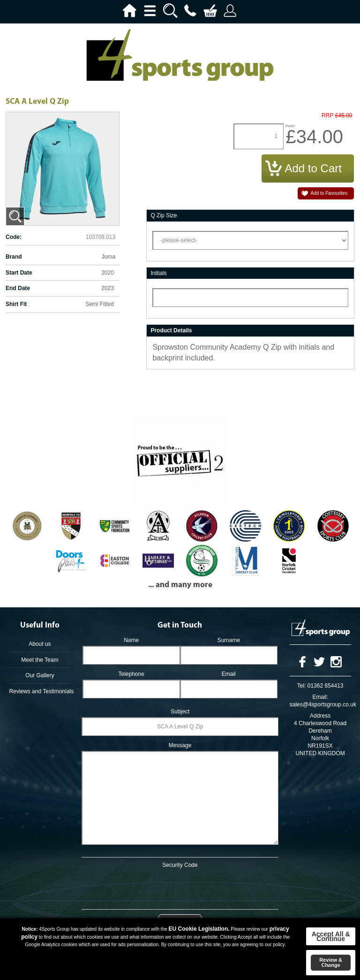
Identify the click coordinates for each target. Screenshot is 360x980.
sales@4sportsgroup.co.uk (323, 704)
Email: (320, 697)
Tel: (302, 686)
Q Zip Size (164, 215)
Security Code (180, 865)
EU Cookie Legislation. (199, 929)
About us (40, 644)
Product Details (171, 330)
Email (229, 674)
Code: (14, 237)
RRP (327, 116)
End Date (18, 288)
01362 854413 (326, 686)
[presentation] (180, 887)
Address (320, 716)
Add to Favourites (329, 193)
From (290, 126)
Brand (14, 257)
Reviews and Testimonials (40, 691)
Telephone (131, 674)
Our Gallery (40, 675)
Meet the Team (40, 660)
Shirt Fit (16, 304)
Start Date (19, 273)
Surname (229, 640)
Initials (158, 273)
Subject (180, 712)
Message (180, 745)
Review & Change (331, 962)
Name (131, 640)
